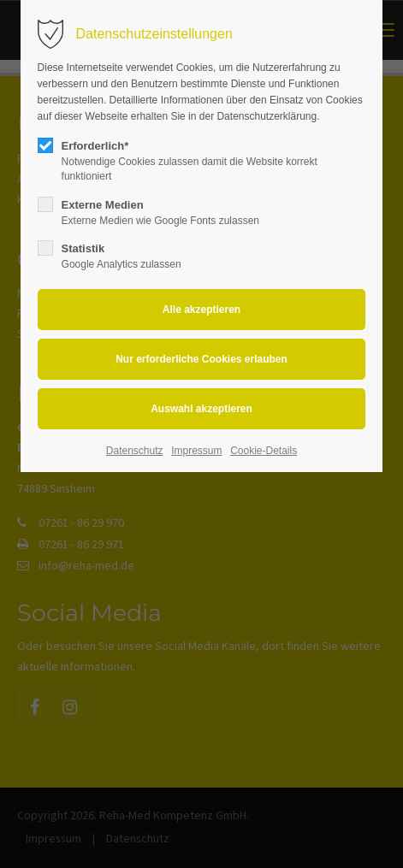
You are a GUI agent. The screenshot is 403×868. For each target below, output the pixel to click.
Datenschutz (135, 451)
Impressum (196, 451)
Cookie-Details (264, 451)
